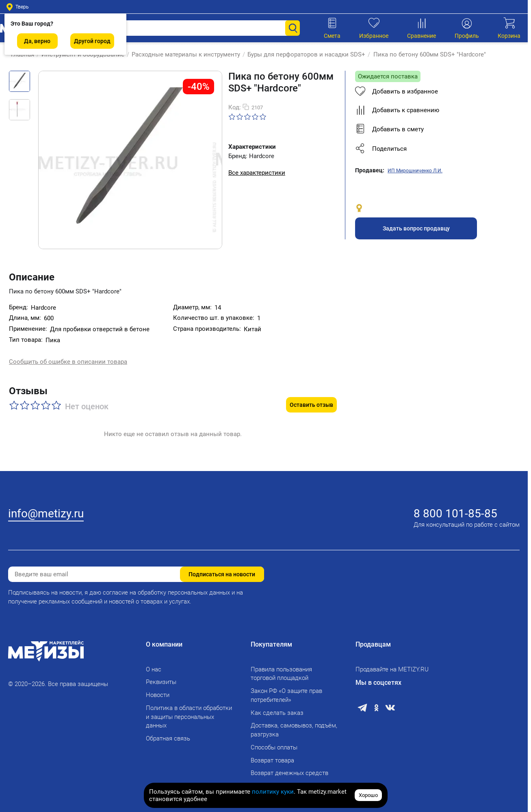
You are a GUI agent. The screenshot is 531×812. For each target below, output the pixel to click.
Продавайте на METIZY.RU (392, 669)
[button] (431, 149)
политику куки (273, 792)
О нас (154, 669)
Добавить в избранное (397, 91)
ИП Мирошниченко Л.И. (415, 171)
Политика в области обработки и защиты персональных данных (189, 717)
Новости (158, 695)
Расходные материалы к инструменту (183, 54)
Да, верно (37, 41)
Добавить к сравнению (397, 110)
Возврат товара (272, 760)
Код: (235, 107)
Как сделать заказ (277, 713)
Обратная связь (168, 738)
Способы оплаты (274, 747)
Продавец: (370, 170)
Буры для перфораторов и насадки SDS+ (303, 54)
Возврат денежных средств (289, 773)
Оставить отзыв (311, 397)
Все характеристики (257, 173)
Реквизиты (161, 682)
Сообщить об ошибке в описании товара (68, 362)
